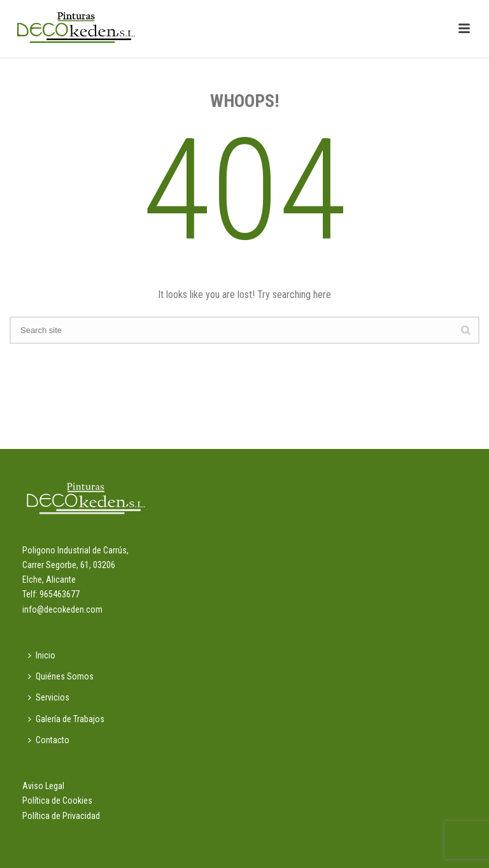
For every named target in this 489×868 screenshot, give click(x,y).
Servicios (49, 697)
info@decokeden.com (62, 609)
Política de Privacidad (61, 816)
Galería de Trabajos (66, 719)
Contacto (49, 740)
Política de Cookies (57, 800)
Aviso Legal (43, 786)
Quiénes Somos (61, 676)
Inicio (42, 655)
